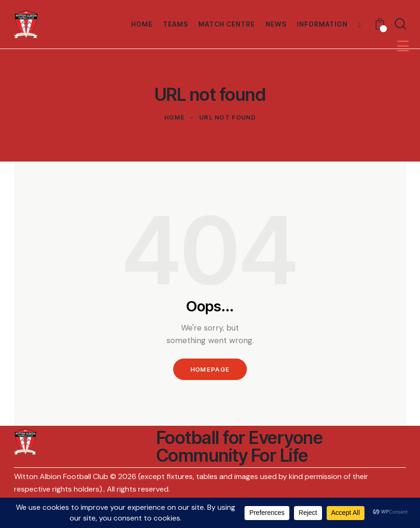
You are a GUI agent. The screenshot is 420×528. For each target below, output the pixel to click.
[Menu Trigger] (403, 46)
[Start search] (400, 24)
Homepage (210, 369)
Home (175, 117)
